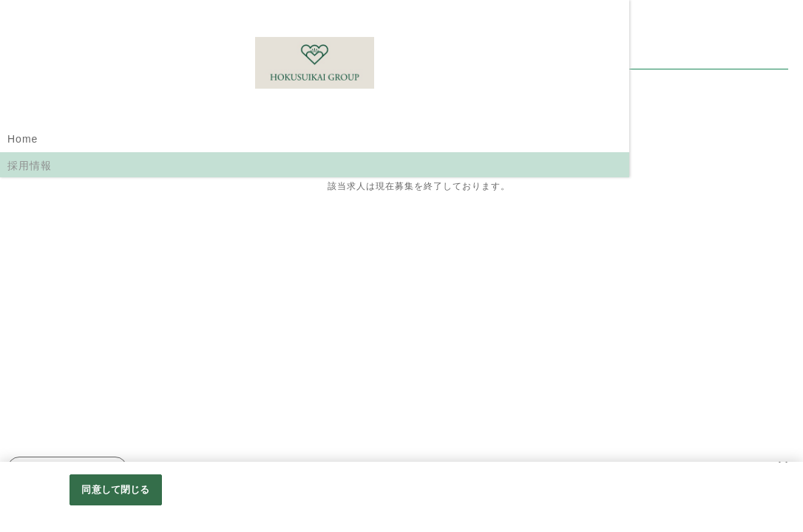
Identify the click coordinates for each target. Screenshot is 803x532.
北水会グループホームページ (63, 313)
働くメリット (41, 278)
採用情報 (30, 166)
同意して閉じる (115, 496)
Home (23, 139)
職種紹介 (30, 194)
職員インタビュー (52, 250)
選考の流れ (35, 222)
